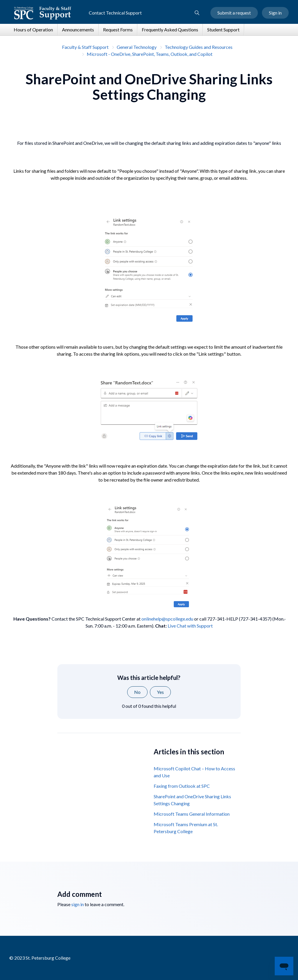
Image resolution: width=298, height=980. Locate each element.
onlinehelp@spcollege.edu (167, 619)
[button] (197, 13)
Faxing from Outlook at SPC (182, 786)
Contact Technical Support (115, 13)
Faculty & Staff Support (85, 47)
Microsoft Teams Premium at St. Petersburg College (186, 828)
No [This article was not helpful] (137, 692)
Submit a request (234, 13)
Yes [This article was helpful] (160, 692)
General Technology (137, 47)
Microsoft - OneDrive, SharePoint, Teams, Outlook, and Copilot (150, 54)
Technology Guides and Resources (199, 47)
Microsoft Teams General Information (192, 814)
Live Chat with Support (190, 626)
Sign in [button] (275, 13)
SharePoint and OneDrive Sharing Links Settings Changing (192, 800)
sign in (78, 904)
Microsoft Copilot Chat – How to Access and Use (194, 772)
